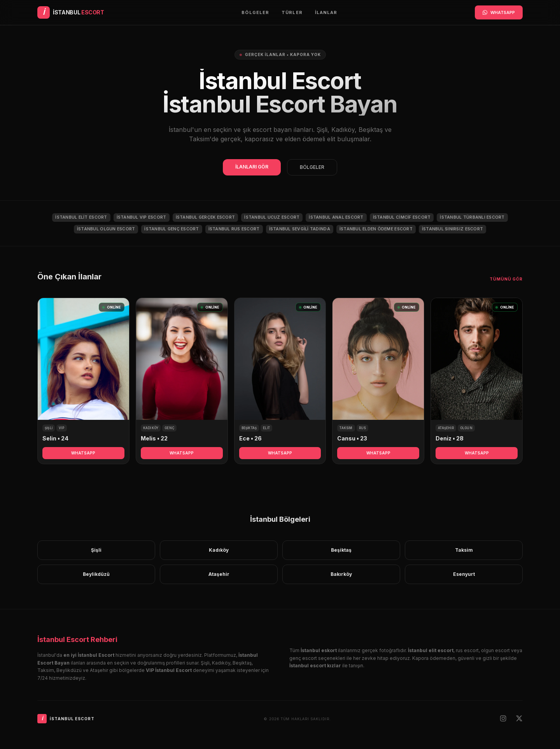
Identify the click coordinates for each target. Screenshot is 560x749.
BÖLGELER (312, 167)
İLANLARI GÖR (252, 167)
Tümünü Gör (506, 279)
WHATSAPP (499, 12)
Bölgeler (255, 12)
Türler (292, 12)
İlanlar (326, 12)
